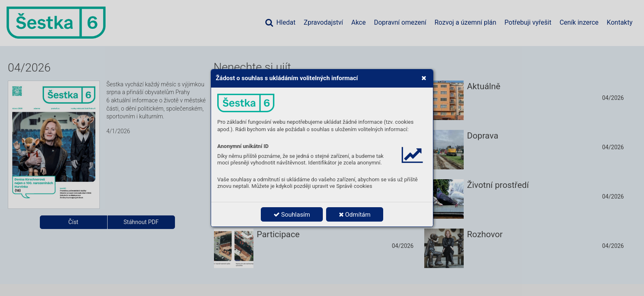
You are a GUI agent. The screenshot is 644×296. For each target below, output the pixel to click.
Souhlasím (292, 215)
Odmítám (355, 215)
